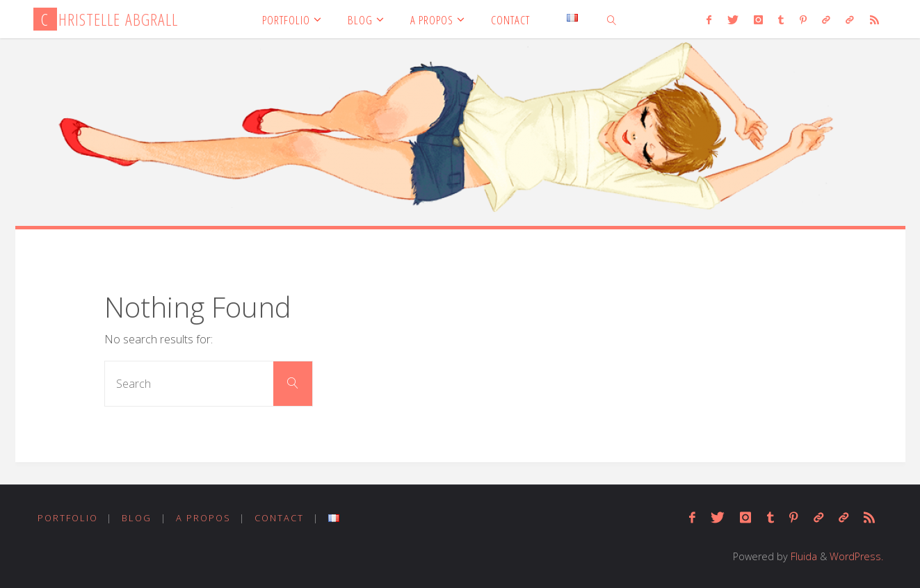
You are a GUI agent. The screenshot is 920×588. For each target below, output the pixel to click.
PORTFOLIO (68, 518)
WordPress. (856, 556)
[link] (612, 19)
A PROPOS (203, 518)
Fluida (802, 556)
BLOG (137, 518)
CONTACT (279, 518)
